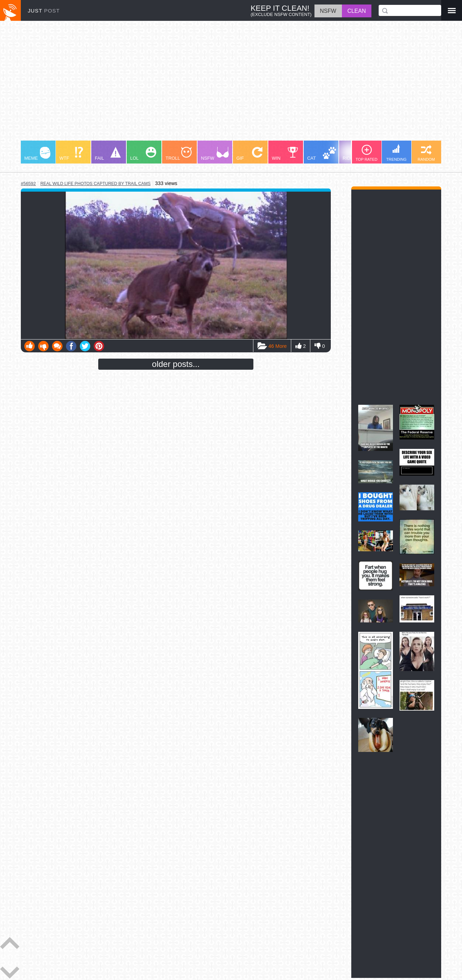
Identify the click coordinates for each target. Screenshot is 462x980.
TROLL (179, 154)
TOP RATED (367, 153)
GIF (249, 154)
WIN (285, 154)
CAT (322, 154)
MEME (37, 154)
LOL (143, 154)
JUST (44, 11)
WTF (71, 154)
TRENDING (396, 153)
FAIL (108, 154)
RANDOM (426, 153)
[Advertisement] (229, 84)
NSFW (215, 154)
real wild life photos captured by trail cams (95, 184)
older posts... (176, 364)
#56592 (28, 183)
